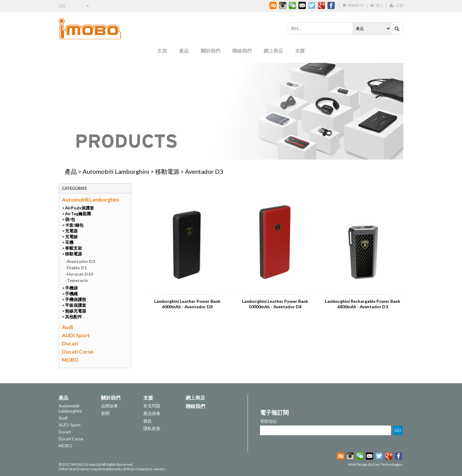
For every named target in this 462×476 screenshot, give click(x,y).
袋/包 (70, 219)
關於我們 (210, 51)
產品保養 (152, 413)
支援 (300, 51)
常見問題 (152, 406)
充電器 (71, 231)
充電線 (71, 236)
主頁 (162, 51)
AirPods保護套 (80, 208)
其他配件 (73, 317)
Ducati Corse (78, 352)
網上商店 (273, 51)
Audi (67, 327)
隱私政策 (152, 428)
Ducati (70, 343)
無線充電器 (76, 311)
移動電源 (167, 171)
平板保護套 (76, 305)
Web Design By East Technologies (375, 464)
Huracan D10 (80, 274)
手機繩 (71, 294)
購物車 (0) (353, 5)
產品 (184, 51)
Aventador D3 (204, 171)
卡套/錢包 (74, 225)
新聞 (105, 413)
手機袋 (71, 288)
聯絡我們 (242, 51)
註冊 (396, 5)
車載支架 (73, 248)
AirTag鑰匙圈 (78, 214)
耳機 (69, 242)
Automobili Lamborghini (116, 171)
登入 (377, 5)
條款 (148, 421)
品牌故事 (109, 406)
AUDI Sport (76, 335)
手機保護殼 (76, 299)
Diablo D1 (77, 268)
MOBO (70, 360)
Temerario (77, 280)
